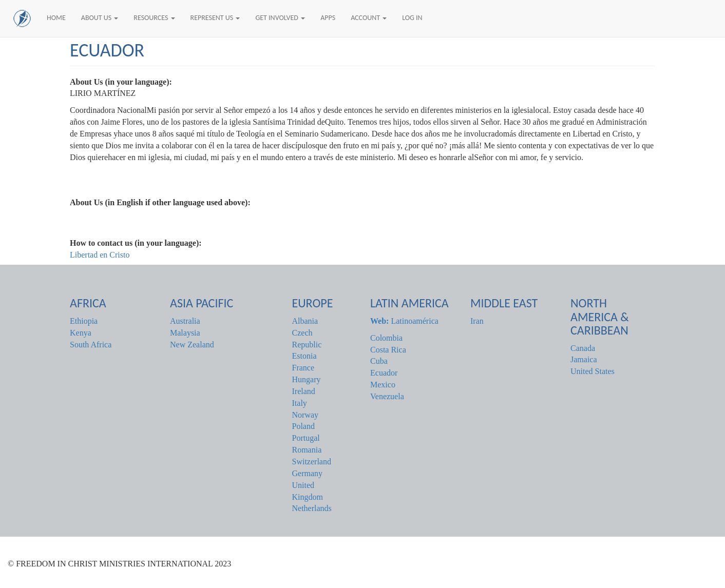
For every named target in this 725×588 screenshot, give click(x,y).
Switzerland (312, 462)
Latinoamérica (404, 321)
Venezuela (387, 396)
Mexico (383, 385)
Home (56, 18)
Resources (154, 18)
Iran (477, 321)
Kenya (81, 333)
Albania (305, 321)
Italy (300, 403)
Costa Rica (388, 350)
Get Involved (280, 18)
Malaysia (185, 333)
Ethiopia (84, 321)
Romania (307, 450)
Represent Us (215, 18)
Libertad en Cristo (100, 255)
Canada (583, 348)
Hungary (307, 379)
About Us (100, 18)
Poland (303, 426)
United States (593, 371)
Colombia (386, 338)
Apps (328, 18)
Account (369, 18)
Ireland (304, 391)
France (303, 368)
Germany (308, 473)
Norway (306, 415)
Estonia (304, 356)
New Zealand (192, 345)
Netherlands (312, 508)
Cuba (379, 361)
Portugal (306, 438)
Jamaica (584, 359)
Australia (185, 321)
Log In (412, 18)
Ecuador (384, 373)
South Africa (91, 345)
